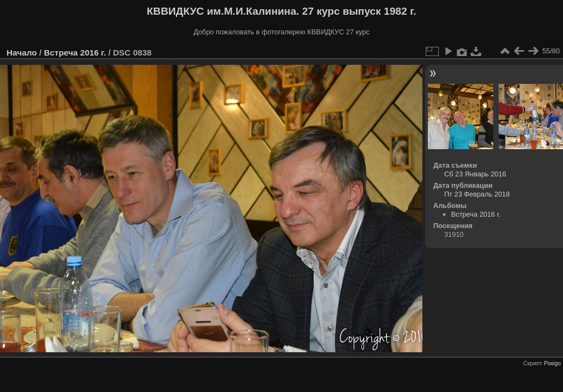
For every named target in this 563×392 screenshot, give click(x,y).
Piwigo (552, 363)
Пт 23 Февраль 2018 (477, 194)
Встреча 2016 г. (75, 53)
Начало (22, 53)
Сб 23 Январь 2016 (475, 174)
